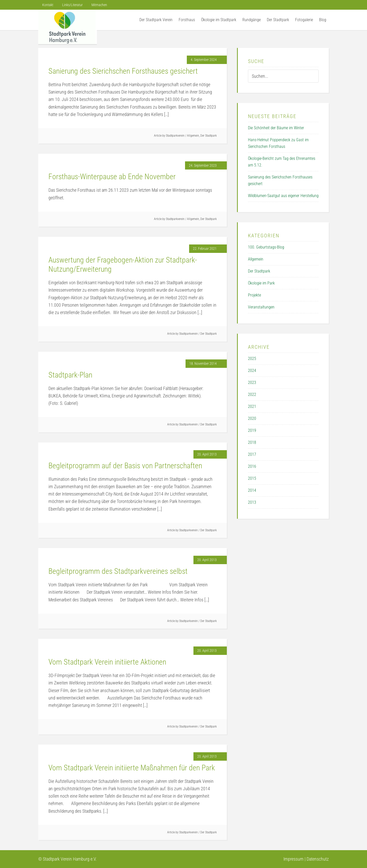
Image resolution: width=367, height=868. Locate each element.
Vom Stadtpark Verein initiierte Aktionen (107, 662)
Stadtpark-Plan (70, 375)
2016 (252, 466)
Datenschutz (318, 859)
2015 (252, 478)
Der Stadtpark (208, 136)
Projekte (254, 295)
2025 (252, 359)
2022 (252, 394)
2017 (252, 454)
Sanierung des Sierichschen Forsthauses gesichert (123, 71)
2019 (252, 430)
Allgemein (193, 136)
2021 (252, 406)
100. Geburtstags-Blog (266, 247)
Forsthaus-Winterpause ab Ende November (112, 177)
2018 (252, 442)
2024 (252, 371)
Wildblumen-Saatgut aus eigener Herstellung (283, 196)
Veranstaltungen (261, 307)
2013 (252, 502)
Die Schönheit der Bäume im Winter (276, 128)
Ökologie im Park (261, 283)
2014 (252, 490)
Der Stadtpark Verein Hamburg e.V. (68, 27)
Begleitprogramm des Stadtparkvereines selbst (118, 571)
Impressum (293, 859)
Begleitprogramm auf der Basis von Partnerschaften (125, 466)
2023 (252, 383)
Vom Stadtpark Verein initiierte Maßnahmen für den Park (132, 768)
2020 (252, 418)
